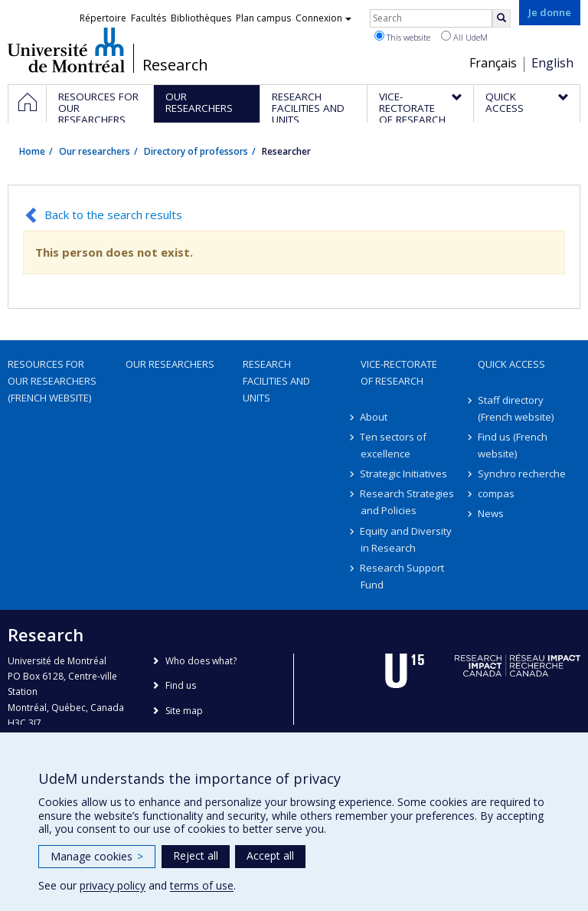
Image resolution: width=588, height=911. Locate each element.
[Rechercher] (501, 18)
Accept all (270, 855)
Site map (184, 711)
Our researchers (95, 151)
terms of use (202, 885)
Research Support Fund (403, 576)
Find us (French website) (513, 445)
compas (496, 493)
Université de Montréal (66, 50)
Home (32, 151)
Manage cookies (97, 856)
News (491, 513)
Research (175, 65)
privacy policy (113, 885)
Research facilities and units (276, 381)
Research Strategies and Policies (408, 502)
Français (493, 63)
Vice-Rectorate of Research (399, 372)
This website (402, 37)
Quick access (511, 364)
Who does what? (201, 661)
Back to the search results (113, 215)
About (374, 417)
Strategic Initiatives (404, 474)
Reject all (196, 855)
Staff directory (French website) (516, 408)
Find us (181, 685)
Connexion (323, 18)
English (552, 63)
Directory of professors (196, 151)
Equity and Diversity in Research (407, 539)
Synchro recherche (522, 474)
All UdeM (464, 37)
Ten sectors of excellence (394, 445)
